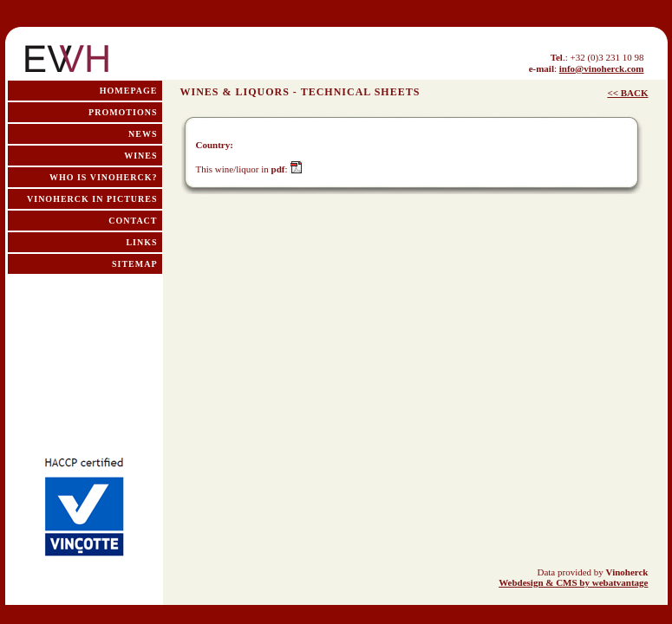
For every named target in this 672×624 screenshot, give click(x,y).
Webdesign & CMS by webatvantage (573, 582)
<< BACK (627, 93)
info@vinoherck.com (602, 68)
